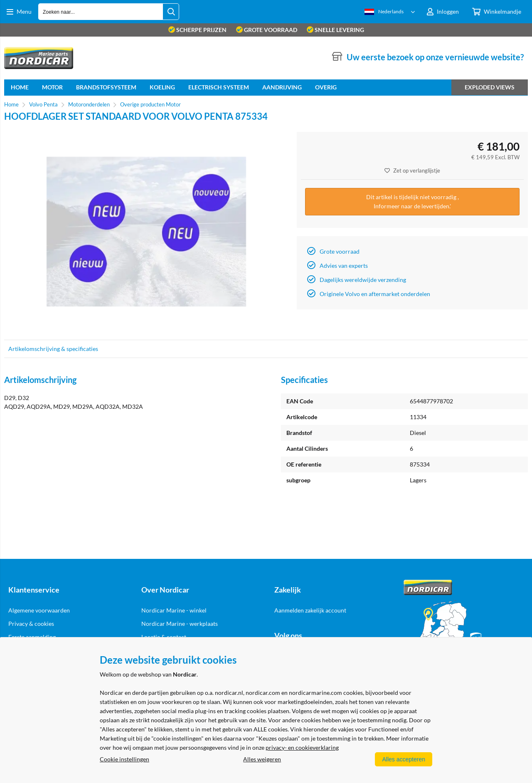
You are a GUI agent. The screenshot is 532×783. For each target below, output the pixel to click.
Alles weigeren (262, 759)
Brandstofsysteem (106, 87)
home (20, 87)
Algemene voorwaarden (39, 610)
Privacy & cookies (31, 624)
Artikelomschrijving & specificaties (53, 349)
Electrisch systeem (219, 87)
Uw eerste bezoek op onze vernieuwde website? (435, 57)
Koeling (162, 87)
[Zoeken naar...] (171, 12)
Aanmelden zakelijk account (310, 610)
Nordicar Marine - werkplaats (180, 624)
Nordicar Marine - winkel (174, 610)
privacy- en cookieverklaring (302, 747)
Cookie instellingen (124, 759)
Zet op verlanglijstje (412, 170)
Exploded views (490, 87)
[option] (146, 232)
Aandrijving (282, 87)
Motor (52, 87)
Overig (326, 87)
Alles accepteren (404, 759)
